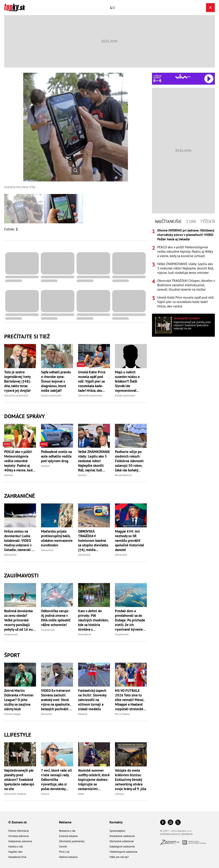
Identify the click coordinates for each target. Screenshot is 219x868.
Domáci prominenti (51, 395)
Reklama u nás (67, 831)
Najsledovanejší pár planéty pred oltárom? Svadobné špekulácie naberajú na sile (19, 780)
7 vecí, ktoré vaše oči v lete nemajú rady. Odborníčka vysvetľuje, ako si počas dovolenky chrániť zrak (57, 780)
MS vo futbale (122, 714)
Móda (81, 794)
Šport (12, 655)
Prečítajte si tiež (27, 336)
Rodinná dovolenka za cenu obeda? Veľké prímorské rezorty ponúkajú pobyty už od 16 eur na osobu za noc (19, 620)
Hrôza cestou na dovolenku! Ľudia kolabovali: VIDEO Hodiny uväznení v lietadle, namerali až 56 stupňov (19, 541)
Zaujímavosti (21, 575)
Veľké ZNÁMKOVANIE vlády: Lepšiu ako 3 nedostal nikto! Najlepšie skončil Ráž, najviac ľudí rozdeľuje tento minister (94, 461)
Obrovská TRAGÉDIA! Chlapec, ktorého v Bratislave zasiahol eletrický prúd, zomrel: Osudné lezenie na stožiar (186, 285)
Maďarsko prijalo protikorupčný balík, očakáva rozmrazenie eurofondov (57, 538)
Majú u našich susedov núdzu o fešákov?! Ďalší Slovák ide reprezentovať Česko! (127, 381)
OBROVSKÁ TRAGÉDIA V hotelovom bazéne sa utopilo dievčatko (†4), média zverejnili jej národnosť (93, 541)
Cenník (63, 847)
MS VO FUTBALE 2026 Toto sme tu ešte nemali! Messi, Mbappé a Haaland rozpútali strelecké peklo (129, 700)
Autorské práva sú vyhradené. (177, 834)
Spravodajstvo (117, 831)
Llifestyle (18, 735)
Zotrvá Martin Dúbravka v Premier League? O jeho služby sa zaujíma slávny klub (19, 700)
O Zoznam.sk (18, 822)
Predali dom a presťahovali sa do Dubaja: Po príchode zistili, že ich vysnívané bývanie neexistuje (130, 620)
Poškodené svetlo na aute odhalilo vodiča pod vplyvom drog (56, 456)
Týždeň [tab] (207, 221)
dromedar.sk (84, 634)
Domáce (8, 475)
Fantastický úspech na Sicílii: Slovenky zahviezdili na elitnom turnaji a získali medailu (92, 700)
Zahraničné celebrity (15, 794)
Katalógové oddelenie (122, 847)
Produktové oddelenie (122, 836)
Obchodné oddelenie (122, 841)
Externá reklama (68, 836)
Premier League (12, 714)
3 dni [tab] (191, 221)
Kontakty (116, 822)
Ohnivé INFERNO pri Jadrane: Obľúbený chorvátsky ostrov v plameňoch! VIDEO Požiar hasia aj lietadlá (186, 235)
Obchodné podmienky (72, 841)
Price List (64, 852)
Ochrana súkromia (19, 836)
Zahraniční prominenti (16, 395)
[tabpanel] (183, 268)
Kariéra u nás (16, 847)
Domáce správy (24, 416)
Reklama (65, 822)
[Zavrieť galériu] (210, 8)
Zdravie (45, 794)
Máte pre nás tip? (119, 857)
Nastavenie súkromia (20, 841)
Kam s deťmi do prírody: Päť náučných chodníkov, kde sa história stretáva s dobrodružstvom (93, 620)
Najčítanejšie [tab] (168, 221)
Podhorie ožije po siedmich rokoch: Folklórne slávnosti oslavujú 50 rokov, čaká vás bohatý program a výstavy (129, 461)
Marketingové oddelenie (123, 852)
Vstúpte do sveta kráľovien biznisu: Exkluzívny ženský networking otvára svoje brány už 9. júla (131, 780)
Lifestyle (120, 794)
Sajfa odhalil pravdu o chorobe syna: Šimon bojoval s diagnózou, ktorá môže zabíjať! (56, 381)
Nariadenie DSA (17, 857)
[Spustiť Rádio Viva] (183, 76)
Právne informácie (19, 831)
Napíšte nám (15, 852)
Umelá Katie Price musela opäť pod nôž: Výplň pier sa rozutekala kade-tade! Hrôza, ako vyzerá (92, 381)
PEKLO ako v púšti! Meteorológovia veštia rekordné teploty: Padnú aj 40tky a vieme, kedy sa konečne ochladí (19, 461)
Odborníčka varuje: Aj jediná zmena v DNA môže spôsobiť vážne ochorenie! (56, 618)
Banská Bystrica (123, 475)
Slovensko (46, 714)
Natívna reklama (68, 857)
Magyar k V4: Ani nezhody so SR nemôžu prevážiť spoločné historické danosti (129, 541)
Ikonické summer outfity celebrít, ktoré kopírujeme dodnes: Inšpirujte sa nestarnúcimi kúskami (94, 780)
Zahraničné (20, 496)
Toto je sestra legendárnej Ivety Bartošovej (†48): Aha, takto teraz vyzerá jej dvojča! (18, 381)
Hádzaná (83, 714)
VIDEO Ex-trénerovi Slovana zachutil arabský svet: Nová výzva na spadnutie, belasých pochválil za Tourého (57, 700)
